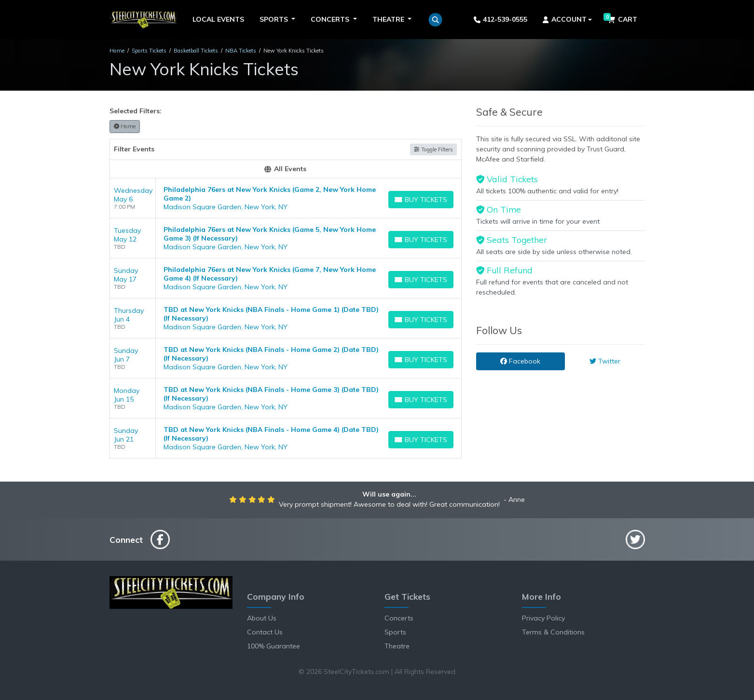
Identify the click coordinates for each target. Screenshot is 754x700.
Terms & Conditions (553, 632)
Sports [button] (275, 19)
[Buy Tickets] (421, 200)
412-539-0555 (500, 19)
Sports (395, 632)
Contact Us (265, 632)
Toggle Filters (433, 149)
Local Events (218, 19)
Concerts (399, 618)
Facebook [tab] (520, 361)
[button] (435, 20)
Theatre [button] (389, 19)
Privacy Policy (543, 618)
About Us (262, 618)
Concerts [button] (331, 19)
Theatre (397, 646)
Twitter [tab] (605, 361)
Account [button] (565, 19)
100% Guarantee (274, 646)
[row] (286, 198)
